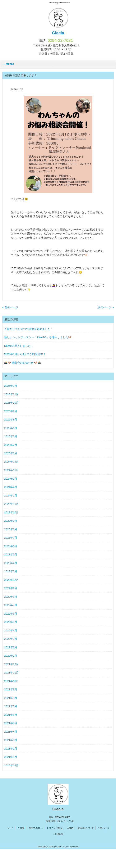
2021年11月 (11, 673)
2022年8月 (11, 597)
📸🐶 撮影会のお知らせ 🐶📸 (22, 363)
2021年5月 (11, 723)
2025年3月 (11, 436)
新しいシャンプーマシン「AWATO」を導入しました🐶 (38, 337)
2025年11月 (11, 394)
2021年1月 (11, 757)
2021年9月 (11, 689)
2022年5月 (11, 622)
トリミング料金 (55, 828)
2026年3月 (11, 386)
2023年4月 (11, 563)
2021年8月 (11, 698)
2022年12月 (11, 580)
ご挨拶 (21, 828)
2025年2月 (11, 445)
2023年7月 (11, 538)
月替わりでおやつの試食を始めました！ (29, 329)
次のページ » (106, 307)
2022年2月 (11, 647)
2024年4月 (11, 487)
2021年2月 (11, 749)
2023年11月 (11, 504)
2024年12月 (11, 462)
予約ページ (104, 828)
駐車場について (86, 828)
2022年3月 (11, 639)
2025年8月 (11, 420)
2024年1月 (11, 496)
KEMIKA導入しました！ (19, 346)
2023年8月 (11, 529)
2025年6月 (11, 428)
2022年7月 (11, 605)
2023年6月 (11, 546)
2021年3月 (11, 740)
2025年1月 (11, 453)
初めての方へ (36, 828)
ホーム (10, 828)
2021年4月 (11, 732)
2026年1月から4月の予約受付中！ (25, 354)
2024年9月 (11, 479)
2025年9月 (11, 411)
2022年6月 (11, 614)
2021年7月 (11, 706)
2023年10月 (11, 512)
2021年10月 (11, 681)
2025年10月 (11, 403)
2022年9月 (11, 588)
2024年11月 (11, 470)
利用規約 (58, 834)
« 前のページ (10, 307)
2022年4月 (11, 630)
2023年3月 (11, 571)
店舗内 (70, 828)
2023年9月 (11, 521)
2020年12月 (11, 765)
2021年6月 (11, 715)
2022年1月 (11, 656)
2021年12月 (11, 664)
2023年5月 (11, 554)
